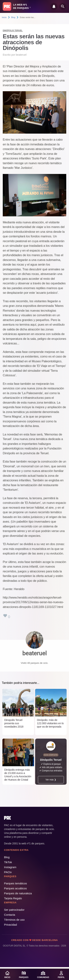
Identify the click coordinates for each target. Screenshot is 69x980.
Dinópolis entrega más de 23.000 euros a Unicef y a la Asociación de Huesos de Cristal (18, 775)
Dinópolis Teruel (13, 30)
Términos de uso (14, 920)
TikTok (8, 862)
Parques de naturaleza (18, 893)
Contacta (10, 915)
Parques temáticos (15, 883)
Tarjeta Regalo (13, 898)
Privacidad (10, 925)
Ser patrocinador (14, 910)
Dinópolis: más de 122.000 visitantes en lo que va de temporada (50, 723)
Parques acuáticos (15, 888)
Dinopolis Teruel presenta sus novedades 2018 (14, 723)
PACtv (8, 872)
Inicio (4, 17)
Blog (13, 17)
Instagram (10, 867)
